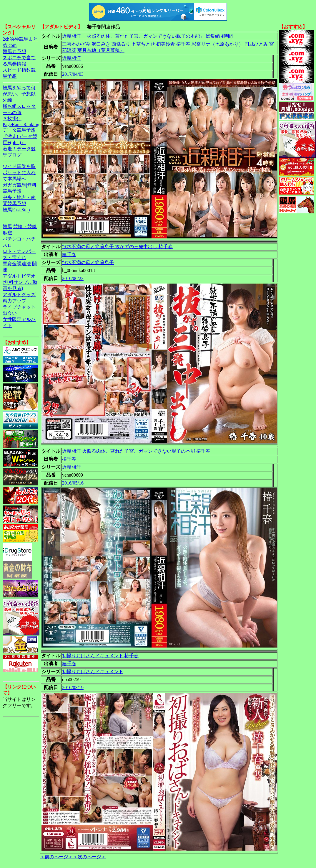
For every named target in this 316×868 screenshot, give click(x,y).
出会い (10, 313)
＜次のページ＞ (89, 857)
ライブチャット (19, 307)
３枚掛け (12, 119)
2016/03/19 (73, 687)
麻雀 (7, 233)
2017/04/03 (73, 74)
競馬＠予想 (14, 51)
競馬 (7, 227)
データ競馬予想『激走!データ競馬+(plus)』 (20, 136)
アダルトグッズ (19, 295)
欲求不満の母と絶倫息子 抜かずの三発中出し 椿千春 (117, 247)
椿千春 (183, 44)
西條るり (121, 44)
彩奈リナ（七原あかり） (217, 44)
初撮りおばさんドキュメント (93, 672)
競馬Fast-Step (16, 210)
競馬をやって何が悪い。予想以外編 (19, 94)
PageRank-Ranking (21, 125)
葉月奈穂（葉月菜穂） (101, 50)
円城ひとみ (256, 44)
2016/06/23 (73, 278)
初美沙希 (166, 44)
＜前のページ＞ (56, 857)
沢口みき (101, 44)
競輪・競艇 (25, 227)
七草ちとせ (143, 44)
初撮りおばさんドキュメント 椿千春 (100, 656)
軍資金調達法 (17, 264)
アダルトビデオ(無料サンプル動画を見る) (20, 282)
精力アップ (14, 301)
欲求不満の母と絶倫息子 (88, 262)
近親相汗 (71, 58)
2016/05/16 (73, 483)
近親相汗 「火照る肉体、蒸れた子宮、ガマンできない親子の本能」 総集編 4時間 (147, 36)
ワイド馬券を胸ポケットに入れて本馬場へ (19, 173)
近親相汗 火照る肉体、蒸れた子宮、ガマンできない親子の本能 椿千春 (136, 451)
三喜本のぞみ (76, 44)
